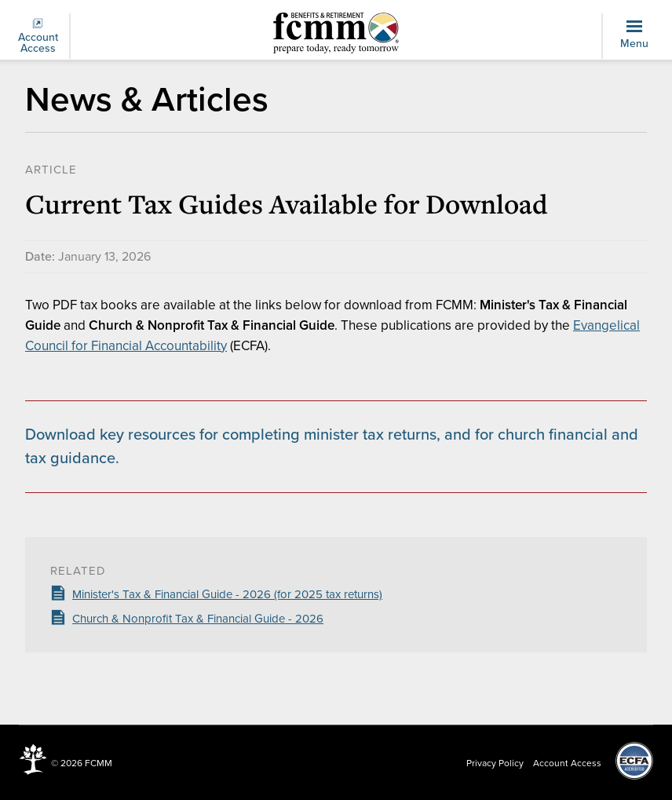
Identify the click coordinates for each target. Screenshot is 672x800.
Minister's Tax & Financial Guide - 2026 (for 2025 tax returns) (227, 594)
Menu (634, 35)
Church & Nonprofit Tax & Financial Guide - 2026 (198, 619)
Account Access (38, 37)
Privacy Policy (495, 763)
